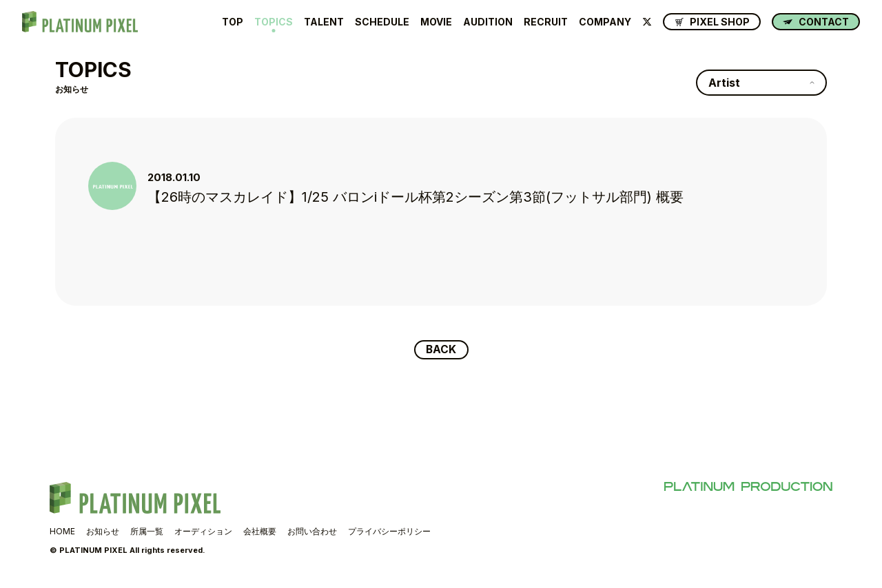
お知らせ (103, 531)
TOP (233, 22)
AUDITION (488, 22)
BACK (441, 350)
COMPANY (605, 22)
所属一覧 (147, 531)
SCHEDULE (382, 22)
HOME (62, 531)
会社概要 (260, 531)
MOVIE (436, 22)
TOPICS (274, 22)
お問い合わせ (312, 531)
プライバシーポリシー (389, 531)
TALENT (324, 22)
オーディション (203, 531)
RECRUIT (546, 22)
